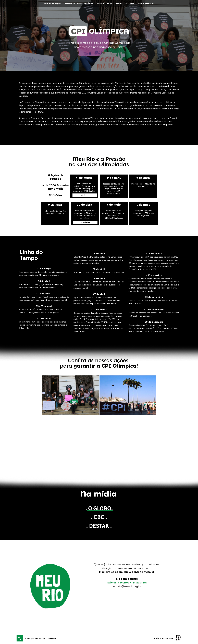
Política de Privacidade (164, 638)
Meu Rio (38, 638)
